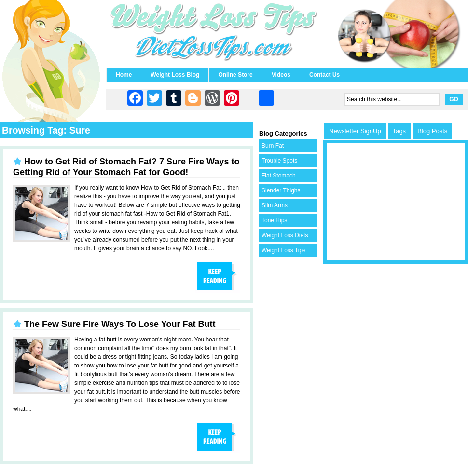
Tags (399, 131)
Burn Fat (273, 146)
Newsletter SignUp (355, 131)
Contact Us (324, 75)
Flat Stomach (279, 176)
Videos (281, 75)
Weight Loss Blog (175, 75)
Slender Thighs (281, 190)
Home (124, 75)
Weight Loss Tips (283, 250)
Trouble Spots (279, 161)
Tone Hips (274, 220)
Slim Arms (275, 205)
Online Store (235, 75)
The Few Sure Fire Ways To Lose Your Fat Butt (120, 324)
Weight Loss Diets (285, 235)
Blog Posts (432, 131)
